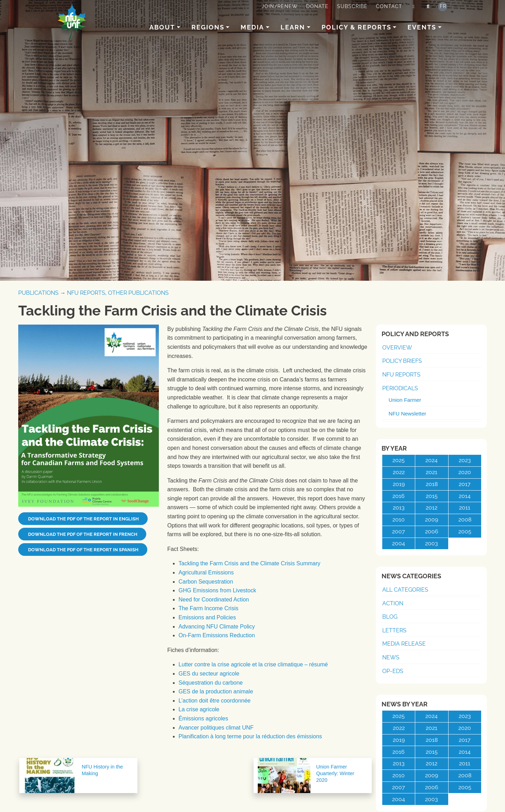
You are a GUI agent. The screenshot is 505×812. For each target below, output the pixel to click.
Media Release (404, 644)
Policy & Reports (356, 27)
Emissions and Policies (207, 617)
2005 (465, 531)
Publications (38, 293)
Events (422, 27)
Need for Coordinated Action (214, 600)
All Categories (405, 590)
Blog (390, 617)
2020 (465, 472)
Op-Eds (393, 671)
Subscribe (352, 6)
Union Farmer (405, 400)
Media (252, 27)
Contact (389, 6)
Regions (208, 27)
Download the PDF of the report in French (82, 534)
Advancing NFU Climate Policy (217, 627)
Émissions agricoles (203, 718)
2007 (399, 531)
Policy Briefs (402, 361)
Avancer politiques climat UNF (216, 728)
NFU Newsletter (407, 414)
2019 (399, 484)
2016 (399, 496)
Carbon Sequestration (206, 582)
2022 (399, 472)
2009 (432, 520)
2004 (399, 543)
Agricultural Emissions (206, 573)
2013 (399, 508)
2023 (465, 460)
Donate (317, 6)
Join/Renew (280, 6)
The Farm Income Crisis (208, 608)
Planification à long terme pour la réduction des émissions (250, 736)
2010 (399, 520)
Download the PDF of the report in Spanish (83, 550)
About (162, 27)
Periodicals (400, 388)
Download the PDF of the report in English (83, 519)
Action (393, 603)
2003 (432, 543)
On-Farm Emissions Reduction (217, 635)
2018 (432, 484)
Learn (293, 27)
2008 (465, 520)
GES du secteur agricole (209, 674)
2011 (465, 508)
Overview (397, 348)
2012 (432, 508)
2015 (432, 496)
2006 (432, 531)
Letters (394, 630)
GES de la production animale (216, 691)
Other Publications (138, 293)
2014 (465, 496)
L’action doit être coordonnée (214, 701)
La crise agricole (199, 709)
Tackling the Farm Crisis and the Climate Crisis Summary (250, 563)
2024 (432, 460)
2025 (399, 460)
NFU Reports (86, 293)
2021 (432, 472)
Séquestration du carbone (211, 683)
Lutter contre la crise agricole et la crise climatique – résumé (253, 664)
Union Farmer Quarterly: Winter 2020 (335, 773)
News (391, 657)
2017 (465, 484)
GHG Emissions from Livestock (217, 590)
